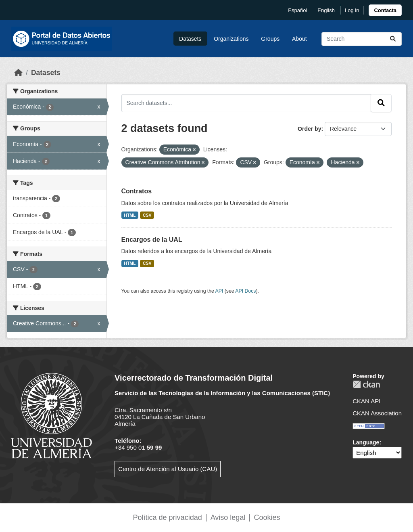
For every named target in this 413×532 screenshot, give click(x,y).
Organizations (231, 39)
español (297, 10)
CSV (147, 215)
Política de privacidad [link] (168, 517)
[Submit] (393, 39)
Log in (352, 10)
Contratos (137, 191)
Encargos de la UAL (152, 240)
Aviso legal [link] (228, 517)
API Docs (245, 291)
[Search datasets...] (362, 39)
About (299, 39)
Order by (309, 129)
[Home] (19, 73)
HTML (130, 215)
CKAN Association (377, 413)
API (219, 291)
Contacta (385, 10)
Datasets (190, 39)
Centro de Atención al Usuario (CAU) (168, 469)
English (326, 10)
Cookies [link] (267, 517)
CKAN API (366, 401)
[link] (385, 10)
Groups (270, 39)
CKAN (366, 384)
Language (366, 442)
